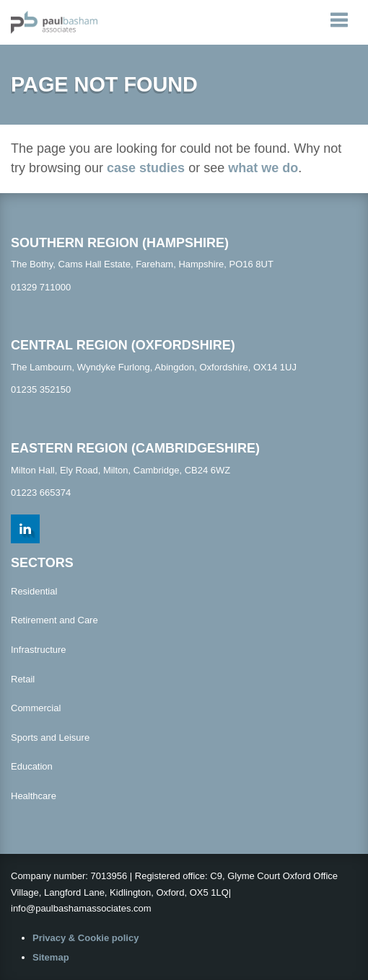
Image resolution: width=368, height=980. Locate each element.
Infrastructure (39, 650)
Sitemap (51, 957)
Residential (34, 591)
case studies (146, 168)
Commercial (36, 708)
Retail (23, 679)
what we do (263, 168)
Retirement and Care (54, 620)
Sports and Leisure (50, 738)
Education (32, 766)
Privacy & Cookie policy (86, 938)
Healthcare (34, 796)
